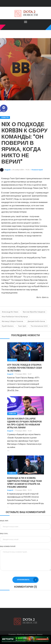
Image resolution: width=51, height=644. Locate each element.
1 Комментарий (37, 170)
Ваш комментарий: (8, 546)
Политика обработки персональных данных (26, 635)
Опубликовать (27, 580)
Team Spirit (22, 326)
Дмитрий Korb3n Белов (36, 321)
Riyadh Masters (8, 326)
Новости (5, 117)
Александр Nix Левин (10, 312)
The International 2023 (39, 326)
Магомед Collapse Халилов (12, 321)
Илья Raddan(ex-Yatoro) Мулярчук (15, 317)
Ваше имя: (4, 521)
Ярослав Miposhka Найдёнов (34, 312)
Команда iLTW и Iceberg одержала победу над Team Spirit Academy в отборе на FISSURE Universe (25, 482)
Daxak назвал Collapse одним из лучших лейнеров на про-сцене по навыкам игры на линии (24, 423)
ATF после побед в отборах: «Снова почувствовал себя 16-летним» (25, 368)
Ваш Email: (4, 534)
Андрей (8, 170)
